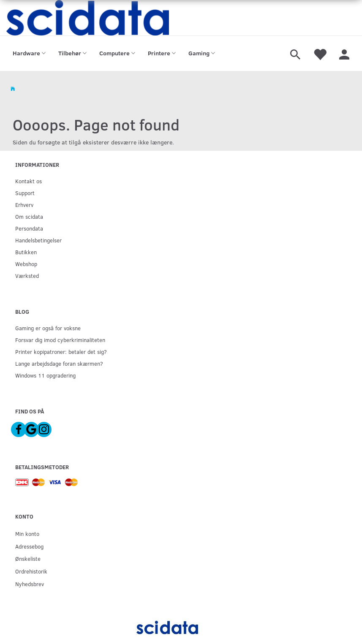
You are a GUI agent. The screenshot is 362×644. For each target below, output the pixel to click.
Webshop (26, 264)
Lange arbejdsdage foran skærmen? (59, 363)
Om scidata (29, 216)
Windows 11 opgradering (45, 375)
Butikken (26, 252)
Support (25, 193)
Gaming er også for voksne (48, 328)
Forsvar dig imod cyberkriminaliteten (60, 340)
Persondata (29, 228)
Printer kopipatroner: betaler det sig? (61, 352)
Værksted (27, 276)
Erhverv (24, 205)
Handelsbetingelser (38, 240)
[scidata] (88, 18)
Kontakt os (29, 181)
